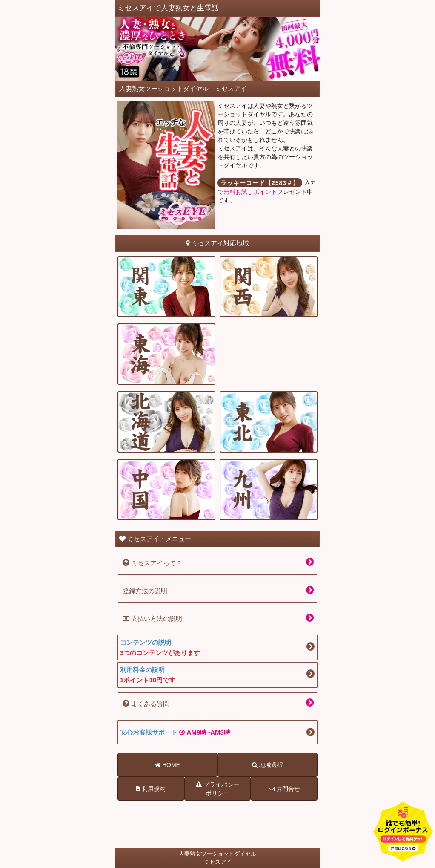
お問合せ (284, 789)
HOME (167, 765)
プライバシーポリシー (217, 788)
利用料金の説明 (217, 676)
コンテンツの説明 (217, 648)
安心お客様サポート (175, 732)
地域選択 (268, 765)
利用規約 (151, 789)
